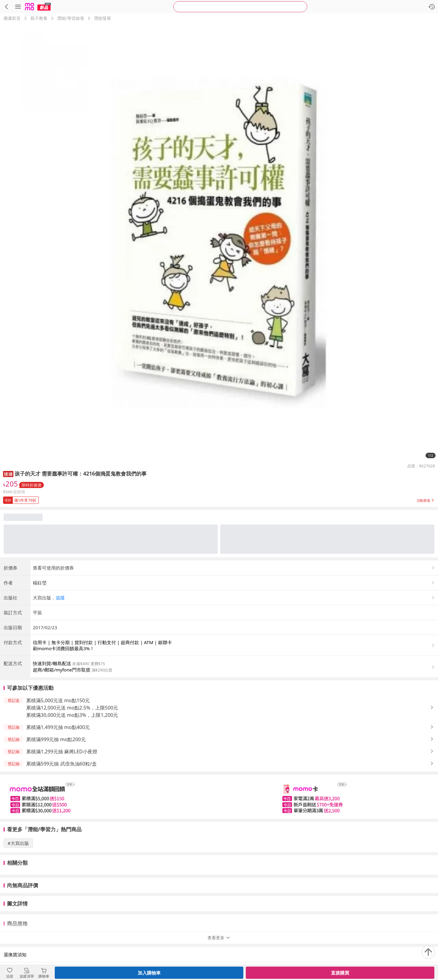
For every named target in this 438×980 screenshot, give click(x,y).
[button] (8, 474)
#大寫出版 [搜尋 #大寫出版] (18, 843)
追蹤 (60, 598)
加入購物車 (149, 973)
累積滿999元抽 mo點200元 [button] (56, 739)
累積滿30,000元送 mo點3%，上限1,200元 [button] (72, 715)
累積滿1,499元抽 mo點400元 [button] (58, 727)
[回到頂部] (428, 952)
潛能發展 (103, 18)
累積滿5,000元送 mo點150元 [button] (58, 700)
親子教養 (39, 18)
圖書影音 (12, 18)
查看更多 (219, 917)
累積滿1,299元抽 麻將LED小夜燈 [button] (62, 752)
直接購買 (340, 973)
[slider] (219, 797)
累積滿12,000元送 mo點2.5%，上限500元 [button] (72, 708)
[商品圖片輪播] (219, 242)
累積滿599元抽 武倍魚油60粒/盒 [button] (61, 764)
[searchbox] (240, 7)
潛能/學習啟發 (71, 18)
